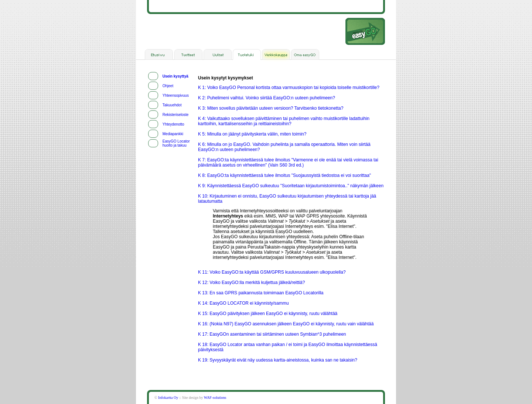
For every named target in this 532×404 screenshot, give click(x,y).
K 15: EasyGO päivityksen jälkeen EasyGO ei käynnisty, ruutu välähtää (268, 314)
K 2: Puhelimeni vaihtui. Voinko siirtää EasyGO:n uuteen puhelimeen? (267, 98)
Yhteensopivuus (176, 95)
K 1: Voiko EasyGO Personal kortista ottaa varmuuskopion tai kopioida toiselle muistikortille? (289, 88)
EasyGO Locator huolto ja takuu (176, 143)
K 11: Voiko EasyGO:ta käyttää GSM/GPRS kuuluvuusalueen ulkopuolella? (272, 272)
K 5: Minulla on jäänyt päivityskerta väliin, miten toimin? (252, 134)
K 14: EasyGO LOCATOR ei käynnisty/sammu (243, 303)
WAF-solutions (215, 398)
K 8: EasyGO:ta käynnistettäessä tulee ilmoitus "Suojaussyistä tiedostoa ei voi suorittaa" (284, 175)
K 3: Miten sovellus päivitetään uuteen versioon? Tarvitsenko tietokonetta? (271, 108)
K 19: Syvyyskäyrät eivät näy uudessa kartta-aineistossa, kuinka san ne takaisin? (278, 360)
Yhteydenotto (173, 124)
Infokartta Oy (168, 398)
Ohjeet (168, 86)
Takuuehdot (172, 105)
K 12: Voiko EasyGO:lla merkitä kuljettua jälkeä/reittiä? (251, 283)
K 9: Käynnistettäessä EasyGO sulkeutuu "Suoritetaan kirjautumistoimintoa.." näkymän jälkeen (291, 186)
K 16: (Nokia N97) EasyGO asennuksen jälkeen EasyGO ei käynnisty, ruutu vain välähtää (286, 324)
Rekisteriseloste (176, 115)
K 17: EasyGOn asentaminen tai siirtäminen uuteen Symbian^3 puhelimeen (272, 334)
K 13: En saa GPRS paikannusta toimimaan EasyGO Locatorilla (261, 293)
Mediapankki (173, 134)
